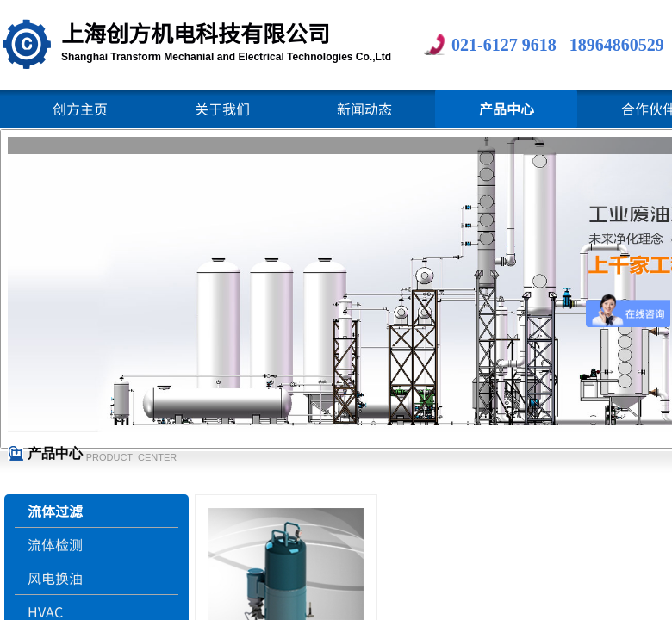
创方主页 (80, 108)
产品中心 (507, 108)
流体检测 (55, 544)
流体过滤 (55, 511)
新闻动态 (364, 108)
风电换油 (55, 578)
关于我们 (222, 108)
